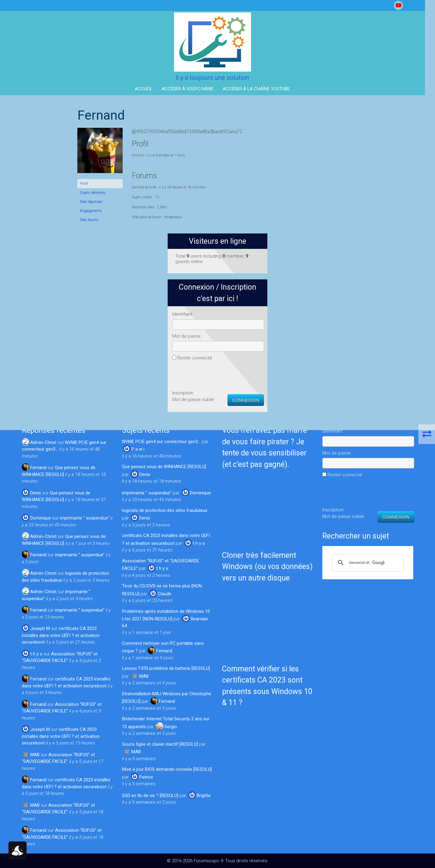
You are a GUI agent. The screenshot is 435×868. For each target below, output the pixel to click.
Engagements (35, 211)
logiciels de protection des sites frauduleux (165, 510)
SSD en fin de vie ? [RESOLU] (150, 796)
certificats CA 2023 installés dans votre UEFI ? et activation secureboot (61, 635)
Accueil (149, 89)
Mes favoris (34, 220)
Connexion (392, 274)
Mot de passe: (333, 210)
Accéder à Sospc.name (193, 89)
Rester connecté (341, 232)
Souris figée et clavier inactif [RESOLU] (160, 744)
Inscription (329, 267)
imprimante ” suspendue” (85, 518)
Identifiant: (329, 188)
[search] (367, 563)
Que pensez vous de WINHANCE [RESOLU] (164, 467)
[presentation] (364, 249)
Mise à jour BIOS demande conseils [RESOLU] (167, 769)
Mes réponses (36, 202)
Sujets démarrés (37, 193)
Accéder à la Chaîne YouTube (261, 89)
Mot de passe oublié (339, 273)
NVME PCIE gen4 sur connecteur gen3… (161, 442)
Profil (28, 184)
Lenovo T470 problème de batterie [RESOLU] (166, 668)
